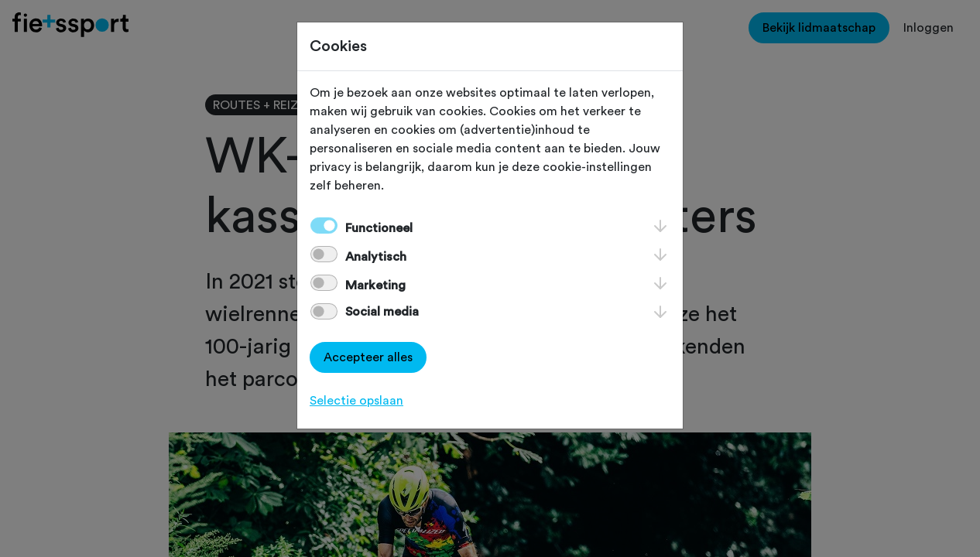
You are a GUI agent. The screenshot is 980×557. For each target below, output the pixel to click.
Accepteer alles (368, 357)
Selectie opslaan (356, 401)
